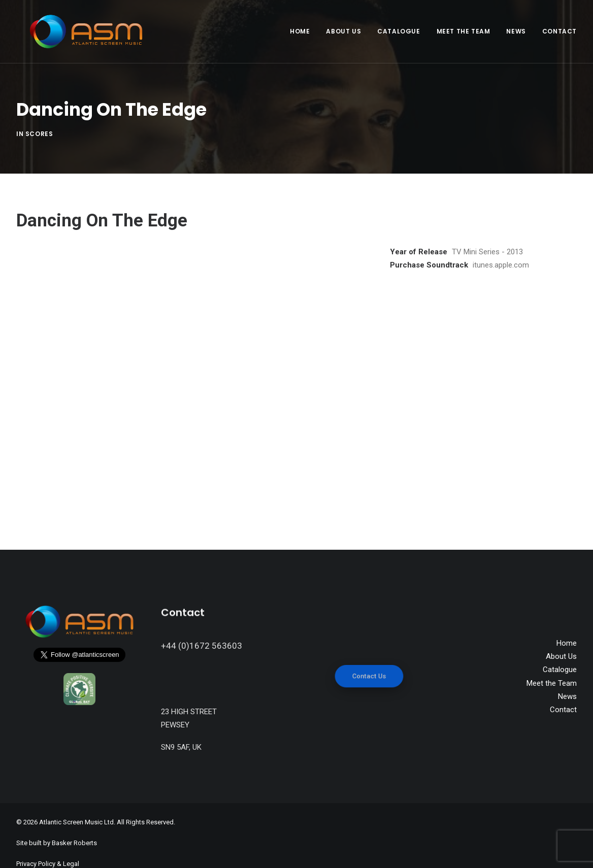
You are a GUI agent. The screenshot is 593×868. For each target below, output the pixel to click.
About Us (343, 31)
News (516, 31)
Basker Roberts (74, 828)
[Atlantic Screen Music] (76, 31)
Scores (39, 126)
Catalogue (399, 31)
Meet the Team (464, 31)
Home (300, 31)
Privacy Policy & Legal (48, 848)
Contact (559, 31)
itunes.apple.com (501, 249)
